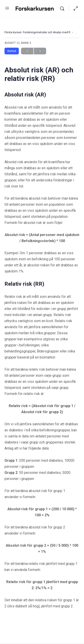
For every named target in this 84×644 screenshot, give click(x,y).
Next (40, 51)
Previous (27, 51)
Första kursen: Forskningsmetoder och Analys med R (37, 32)
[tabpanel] (42, 350)
